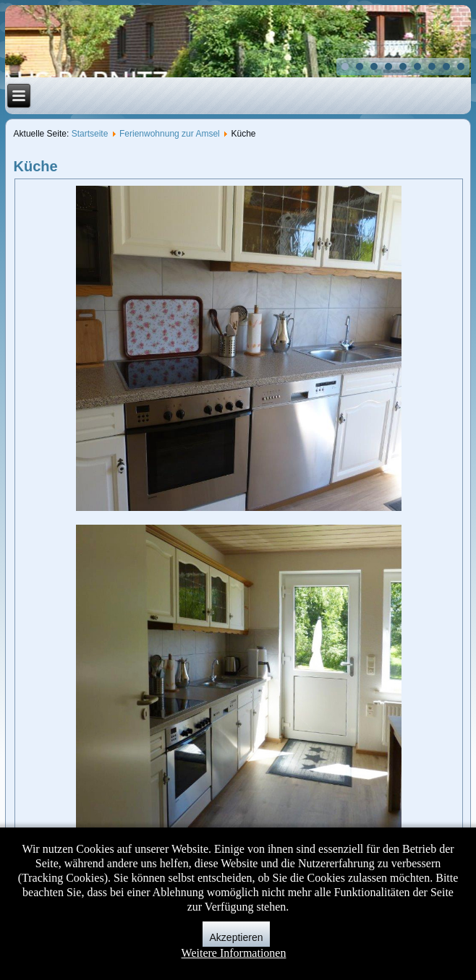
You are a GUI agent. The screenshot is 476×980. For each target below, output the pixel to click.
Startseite (90, 134)
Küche (36, 166)
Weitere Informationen (234, 953)
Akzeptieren (237, 937)
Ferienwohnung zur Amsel (170, 134)
